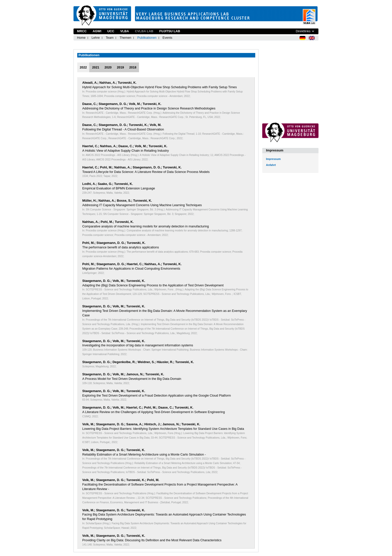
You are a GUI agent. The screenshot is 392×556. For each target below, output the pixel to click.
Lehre (96, 38)
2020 (108, 67)
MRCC (82, 31)
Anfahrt (271, 165)
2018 (133, 67)
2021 (95, 67)
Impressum (273, 159)
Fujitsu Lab (170, 31)
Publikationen (147, 38)
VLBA (125, 31)
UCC (111, 31)
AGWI (97, 31)
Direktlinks (303, 31)
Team (110, 38)
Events (167, 38)
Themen (125, 38)
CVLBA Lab (144, 31)
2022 (83, 67)
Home (81, 38)
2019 (120, 67)
